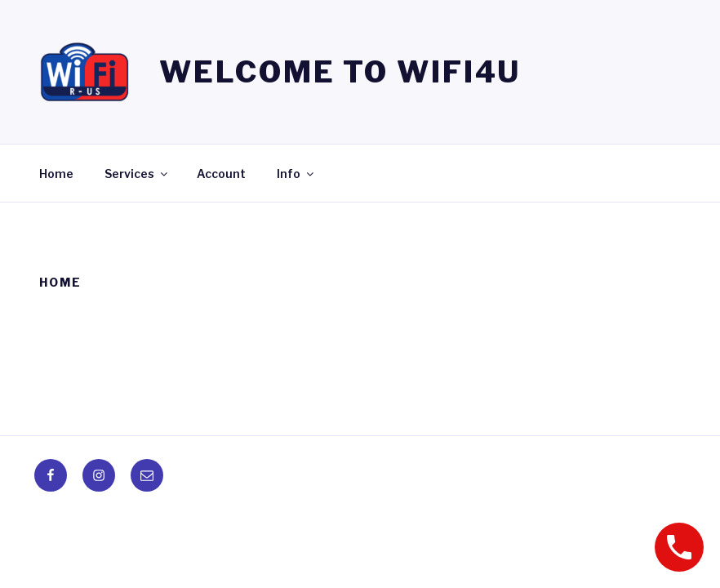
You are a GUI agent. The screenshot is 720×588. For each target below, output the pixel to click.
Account (221, 174)
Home (56, 174)
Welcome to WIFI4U (340, 72)
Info (296, 174)
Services (137, 174)
